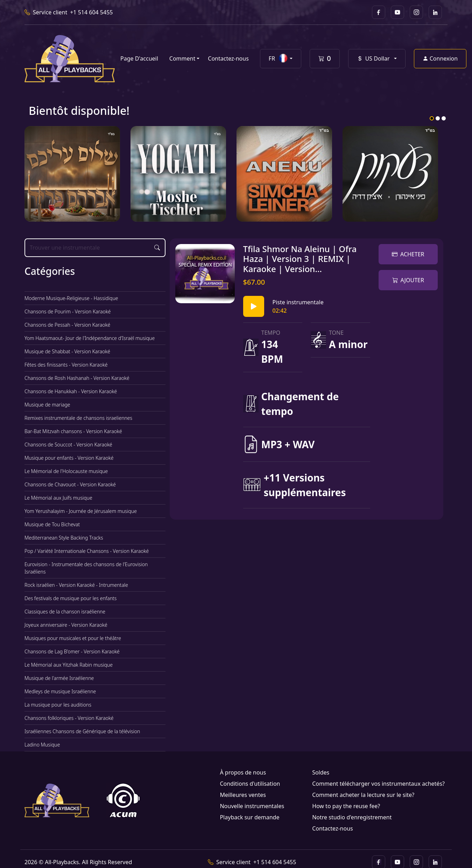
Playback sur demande (249, 817)
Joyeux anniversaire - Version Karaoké (66, 625)
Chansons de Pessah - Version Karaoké (67, 325)
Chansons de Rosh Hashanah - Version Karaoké (77, 378)
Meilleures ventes (243, 795)
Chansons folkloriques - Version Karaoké (69, 718)
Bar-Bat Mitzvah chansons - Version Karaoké (73, 431)
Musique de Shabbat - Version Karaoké (67, 351)
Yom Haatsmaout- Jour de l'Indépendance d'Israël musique (90, 338)
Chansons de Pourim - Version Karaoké (68, 311)
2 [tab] (438, 118)
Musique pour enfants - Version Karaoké (69, 458)
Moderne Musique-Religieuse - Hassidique (71, 298)
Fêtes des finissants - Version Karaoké (66, 365)
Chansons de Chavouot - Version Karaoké (70, 484)
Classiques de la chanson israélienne (65, 612)
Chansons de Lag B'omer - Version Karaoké (72, 651)
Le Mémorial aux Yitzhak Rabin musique (69, 665)
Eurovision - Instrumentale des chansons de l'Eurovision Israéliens (86, 568)
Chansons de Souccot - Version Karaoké (68, 445)
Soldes (321, 772)
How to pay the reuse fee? (346, 806)
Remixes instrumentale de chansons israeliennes (78, 418)
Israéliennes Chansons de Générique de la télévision (82, 731)
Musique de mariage (47, 405)
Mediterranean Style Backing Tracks (64, 538)
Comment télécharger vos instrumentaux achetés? (378, 784)
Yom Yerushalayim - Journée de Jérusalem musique (81, 511)
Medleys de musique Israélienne (60, 691)
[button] (281, 59)
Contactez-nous (228, 58)
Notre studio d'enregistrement (352, 817)
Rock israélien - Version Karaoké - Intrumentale (76, 585)
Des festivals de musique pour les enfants (71, 598)
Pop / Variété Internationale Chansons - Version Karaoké (87, 551)
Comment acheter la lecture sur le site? (363, 795)
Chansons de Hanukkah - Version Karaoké (71, 391)
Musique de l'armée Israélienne (59, 678)
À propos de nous (243, 772)
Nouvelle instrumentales (252, 806)
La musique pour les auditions (58, 705)
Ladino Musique (42, 745)
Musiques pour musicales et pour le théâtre (73, 638)
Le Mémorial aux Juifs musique (58, 498)
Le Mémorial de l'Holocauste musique (66, 471)
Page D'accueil (139, 58)
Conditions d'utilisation (250, 784)
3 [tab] (444, 118)
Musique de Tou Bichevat (52, 524)
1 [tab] (432, 118)
